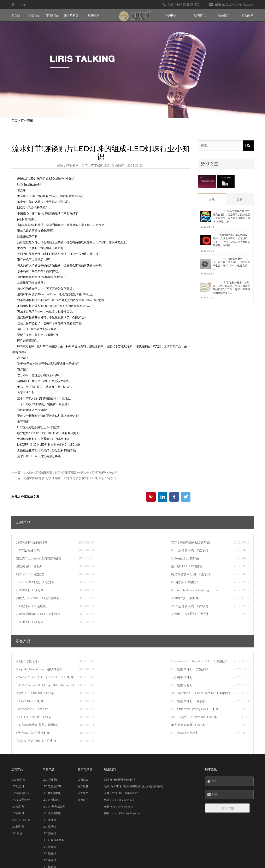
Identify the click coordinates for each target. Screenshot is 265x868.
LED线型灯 (18, 723)
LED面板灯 (18, 750)
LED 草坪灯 (49, 823)
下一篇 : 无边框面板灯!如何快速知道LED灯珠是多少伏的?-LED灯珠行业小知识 (64, 478)
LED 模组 (17, 770)
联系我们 (224, 15)
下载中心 (170, 15)
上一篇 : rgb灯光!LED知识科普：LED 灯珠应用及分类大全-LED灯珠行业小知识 (64, 473)
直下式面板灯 (100, 166)
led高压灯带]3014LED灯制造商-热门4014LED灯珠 (49, 445)
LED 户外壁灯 (51, 716)
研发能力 (83, 730)
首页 (14, 121)
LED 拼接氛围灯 (52, 730)
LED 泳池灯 (49, 763)
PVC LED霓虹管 (21, 736)
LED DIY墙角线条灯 (54, 743)
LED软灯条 (18, 743)
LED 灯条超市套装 (53, 776)
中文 (23, 5)
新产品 (16, 15)
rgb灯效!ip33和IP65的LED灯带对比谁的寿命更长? (49, 433)
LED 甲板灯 (49, 830)
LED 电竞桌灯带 (52, 723)
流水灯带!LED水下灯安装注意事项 (39, 456)
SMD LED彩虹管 (21, 756)
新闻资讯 (200, 15)
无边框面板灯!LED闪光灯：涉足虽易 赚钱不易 (46, 450)
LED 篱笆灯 (49, 810)
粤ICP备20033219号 (189, 858)
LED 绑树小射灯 (52, 817)
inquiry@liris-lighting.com (238, 5)
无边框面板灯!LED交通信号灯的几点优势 (43, 439)
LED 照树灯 (49, 770)
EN (13, 5)
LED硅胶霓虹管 (20, 730)
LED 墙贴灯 (49, 803)
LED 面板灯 (49, 783)
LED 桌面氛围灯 (52, 750)
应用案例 (94, 15)
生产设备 (83, 723)
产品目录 (248, 15)
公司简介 (83, 716)
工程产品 (33, 15)
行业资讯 (27, 121)
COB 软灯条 (18, 716)
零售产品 (52, 15)
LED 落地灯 (49, 756)
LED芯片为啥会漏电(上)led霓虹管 (39, 427)
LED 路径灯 (49, 797)
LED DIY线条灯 (51, 736)
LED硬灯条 (18, 763)
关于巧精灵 (71, 15)
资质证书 (83, 736)
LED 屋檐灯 (49, 790)
